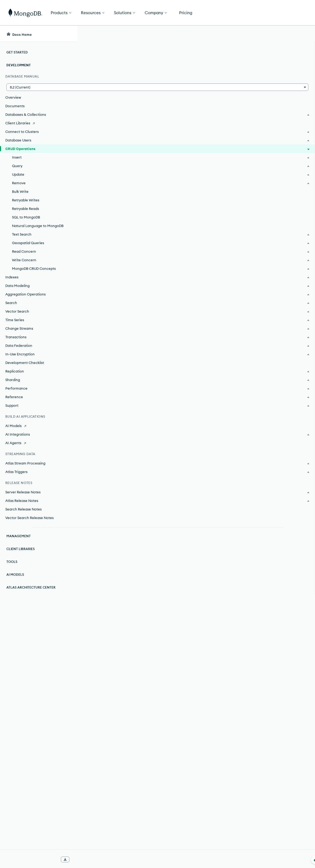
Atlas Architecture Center (31, 587)
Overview (13, 97)
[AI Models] (39, 426)
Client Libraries (21, 549)
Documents (15, 106)
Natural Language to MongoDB (38, 226)
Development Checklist (25, 363)
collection (211, 167)
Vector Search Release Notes (29, 518)
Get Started (288, 13)
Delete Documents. (150, 770)
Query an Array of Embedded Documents (147, 463)
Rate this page (254, 107)
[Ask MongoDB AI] (280, 34)
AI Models (15, 575)
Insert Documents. (149, 311)
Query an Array (121, 453)
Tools (12, 562)
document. (105, 248)
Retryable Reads (25, 209)
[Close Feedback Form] (302, 67)
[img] (245, 117)
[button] (39, 87)
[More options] (219, 69)
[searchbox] (175, 34)
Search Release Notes (23, 509)
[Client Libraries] (39, 123)
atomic (169, 240)
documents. (208, 89)
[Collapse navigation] (77, 860)
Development (19, 65)
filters (129, 578)
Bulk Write (20, 191)
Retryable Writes (26, 200)
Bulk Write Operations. (159, 802)
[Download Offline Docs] (65, 859)
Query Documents (123, 434)
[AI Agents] (39, 443)
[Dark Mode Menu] (303, 34)
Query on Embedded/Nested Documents (146, 444)
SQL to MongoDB (26, 217)
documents (179, 167)
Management (19, 536)
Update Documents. (151, 624)
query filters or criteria (149, 373)
